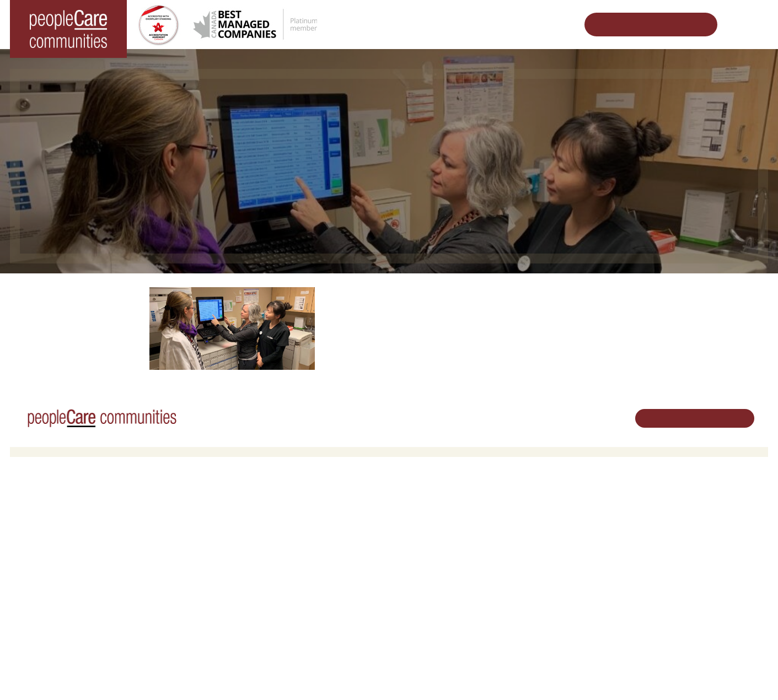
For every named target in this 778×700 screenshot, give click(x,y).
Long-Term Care (47, 507)
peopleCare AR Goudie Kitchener (73, 521)
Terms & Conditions (164, 675)
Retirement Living (239, 507)
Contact (538, 637)
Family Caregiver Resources (255, 549)
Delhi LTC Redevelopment (251, 564)
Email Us (665, 563)
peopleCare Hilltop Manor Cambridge (80, 535)
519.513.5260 (673, 544)
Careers (411, 507)
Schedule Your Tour (642, 25)
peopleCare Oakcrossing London (73, 549)
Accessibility (544, 609)
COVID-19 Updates (240, 535)
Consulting (541, 594)
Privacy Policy (225, 675)
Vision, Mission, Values (562, 507)
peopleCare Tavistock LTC (61, 564)
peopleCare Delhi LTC (55, 592)
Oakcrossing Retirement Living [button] (259, 521)
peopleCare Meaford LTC (60, 577)
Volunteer (413, 521)
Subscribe (540, 623)
